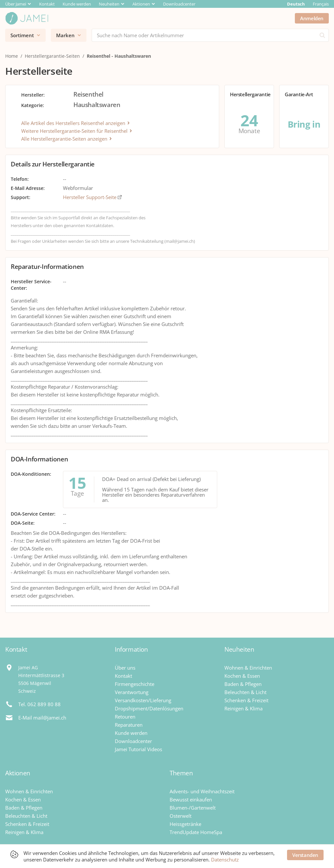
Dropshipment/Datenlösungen (149, 708)
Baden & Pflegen (243, 684)
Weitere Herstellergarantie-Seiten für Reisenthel (77, 131)
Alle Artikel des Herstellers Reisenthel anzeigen (76, 123)
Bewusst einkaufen (191, 799)
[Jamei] (27, 18)
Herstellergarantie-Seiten (52, 56)
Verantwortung (132, 692)
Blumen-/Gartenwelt (193, 808)
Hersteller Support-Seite (92, 197)
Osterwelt (181, 816)
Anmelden (312, 18)
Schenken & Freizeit (246, 700)
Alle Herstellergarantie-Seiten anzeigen (67, 139)
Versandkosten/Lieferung (143, 700)
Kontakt (47, 4)
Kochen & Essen (242, 676)
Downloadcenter (179, 4)
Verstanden (305, 855)
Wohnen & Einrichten (248, 668)
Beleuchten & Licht (245, 692)
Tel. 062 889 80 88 (39, 704)
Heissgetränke (185, 824)
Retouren (125, 717)
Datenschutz (225, 860)
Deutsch (296, 4)
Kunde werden (77, 4)
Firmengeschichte (135, 684)
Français (321, 4)
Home (12, 56)
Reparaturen (129, 725)
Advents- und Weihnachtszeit (202, 791)
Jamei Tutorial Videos (138, 749)
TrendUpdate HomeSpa (196, 832)
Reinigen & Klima (243, 708)
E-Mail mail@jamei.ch (42, 718)
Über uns (125, 668)
